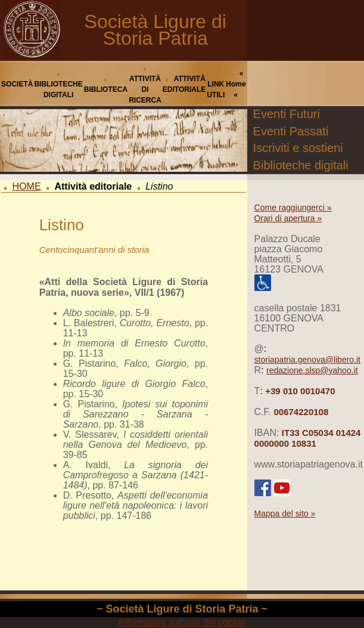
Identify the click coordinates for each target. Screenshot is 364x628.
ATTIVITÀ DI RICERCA (145, 89)
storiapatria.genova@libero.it (307, 360)
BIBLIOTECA (106, 89)
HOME (27, 186)
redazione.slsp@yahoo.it (312, 370)
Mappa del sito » (285, 513)
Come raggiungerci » (293, 208)
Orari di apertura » (288, 218)
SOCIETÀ (17, 84)
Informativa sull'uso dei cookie (182, 622)
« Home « (236, 84)
